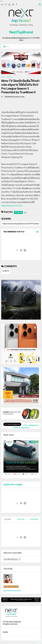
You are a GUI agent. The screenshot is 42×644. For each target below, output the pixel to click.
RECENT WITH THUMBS (13, 485)
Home (3, 77)
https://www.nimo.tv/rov (12, 206)
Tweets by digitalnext (21, 428)
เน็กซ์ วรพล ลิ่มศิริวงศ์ (11, 587)
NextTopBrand (21, 32)
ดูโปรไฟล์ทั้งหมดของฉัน (12, 591)
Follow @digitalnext (31, 425)
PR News (9, 77)
